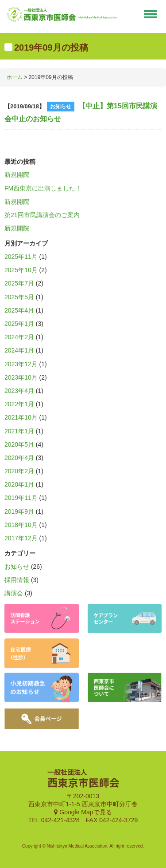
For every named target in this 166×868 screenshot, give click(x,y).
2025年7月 (19, 283)
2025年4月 (19, 310)
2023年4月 (19, 391)
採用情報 (17, 580)
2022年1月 (19, 404)
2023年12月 (21, 364)
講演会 (14, 593)
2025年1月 (19, 324)
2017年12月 (21, 538)
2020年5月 (19, 444)
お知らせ (17, 567)
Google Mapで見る (85, 812)
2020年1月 (19, 484)
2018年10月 (21, 525)
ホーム (15, 77)
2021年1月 (19, 431)
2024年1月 (19, 350)
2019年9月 (19, 511)
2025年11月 (21, 257)
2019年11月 (21, 498)
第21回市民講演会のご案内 (42, 215)
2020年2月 (19, 471)
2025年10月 (21, 270)
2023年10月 (21, 377)
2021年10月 (21, 417)
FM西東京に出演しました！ (43, 188)
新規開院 (17, 174)
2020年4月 (19, 458)
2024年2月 (19, 337)
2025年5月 (19, 297)
